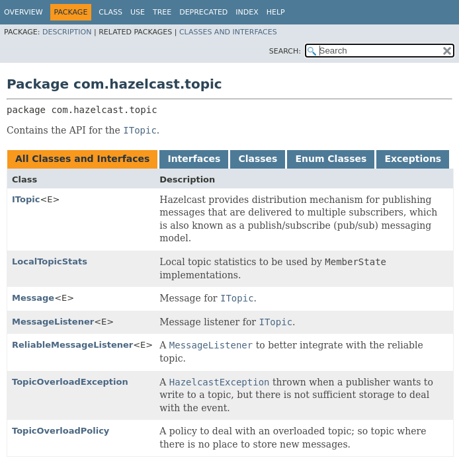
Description (67, 32)
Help (276, 12)
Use (138, 12)
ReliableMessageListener (72, 345)
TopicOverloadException (70, 382)
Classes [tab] (258, 159)
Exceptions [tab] (413, 159)
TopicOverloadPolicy (61, 431)
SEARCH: (285, 51)
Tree (162, 12)
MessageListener (53, 322)
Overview (23, 12)
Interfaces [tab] (194, 159)
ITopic (26, 199)
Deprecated (203, 12)
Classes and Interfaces (228, 32)
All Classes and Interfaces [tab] (82, 159)
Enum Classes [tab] (331, 159)
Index (247, 12)
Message (33, 298)
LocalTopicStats (50, 261)
